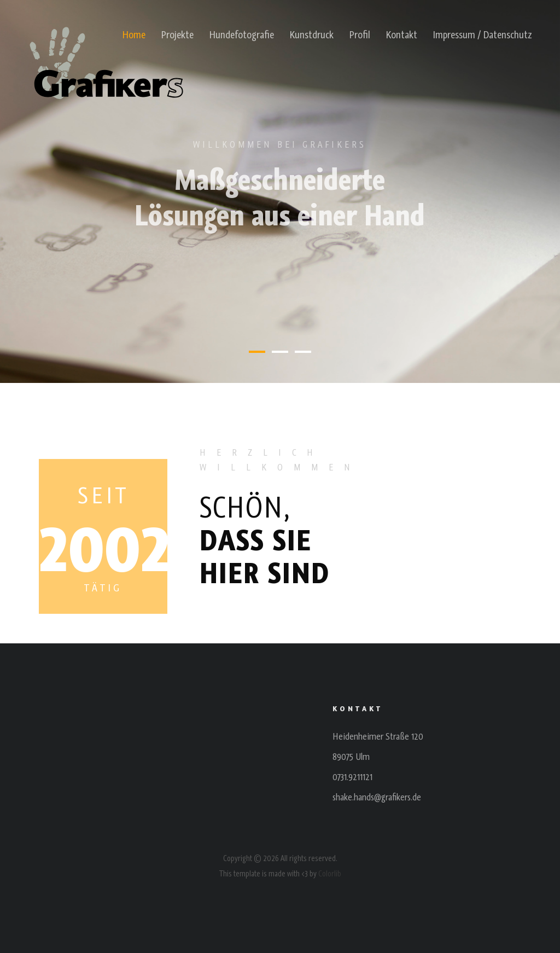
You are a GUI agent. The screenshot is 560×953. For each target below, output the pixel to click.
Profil (360, 34)
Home (134, 34)
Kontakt (401, 34)
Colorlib (330, 874)
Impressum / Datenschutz (482, 34)
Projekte (177, 34)
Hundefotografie (241, 34)
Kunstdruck (311, 34)
